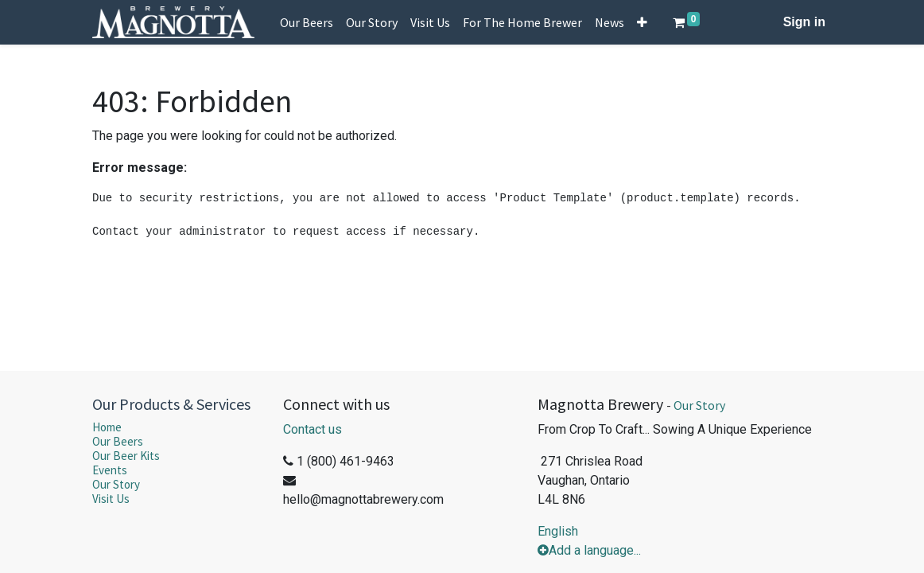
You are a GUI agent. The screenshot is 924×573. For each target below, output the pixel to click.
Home (107, 427)
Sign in (804, 22)
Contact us (313, 429)
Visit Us (111, 499)
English (558, 531)
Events (110, 470)
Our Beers (118, 441)
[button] (642, 22)
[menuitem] (307, 22)
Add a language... (589, 550)
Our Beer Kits (126, 456)
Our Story (116, 484)
